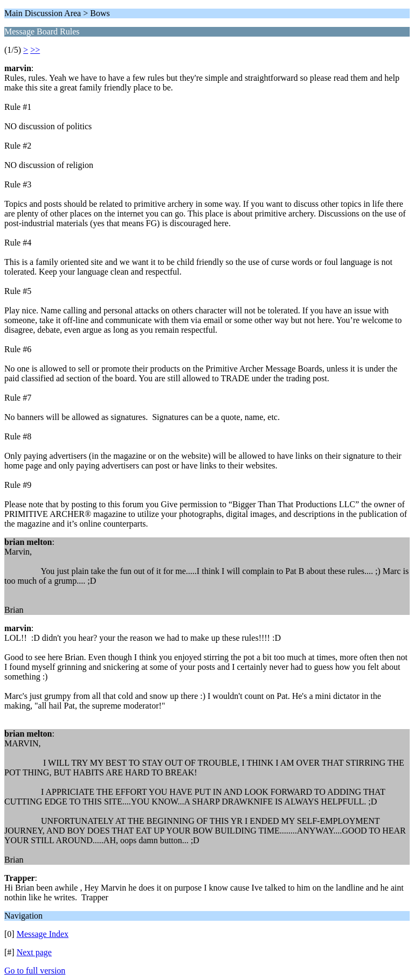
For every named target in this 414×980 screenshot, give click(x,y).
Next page (34, 952)
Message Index (43, 934)
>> (35, 50)
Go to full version (35, 971)
